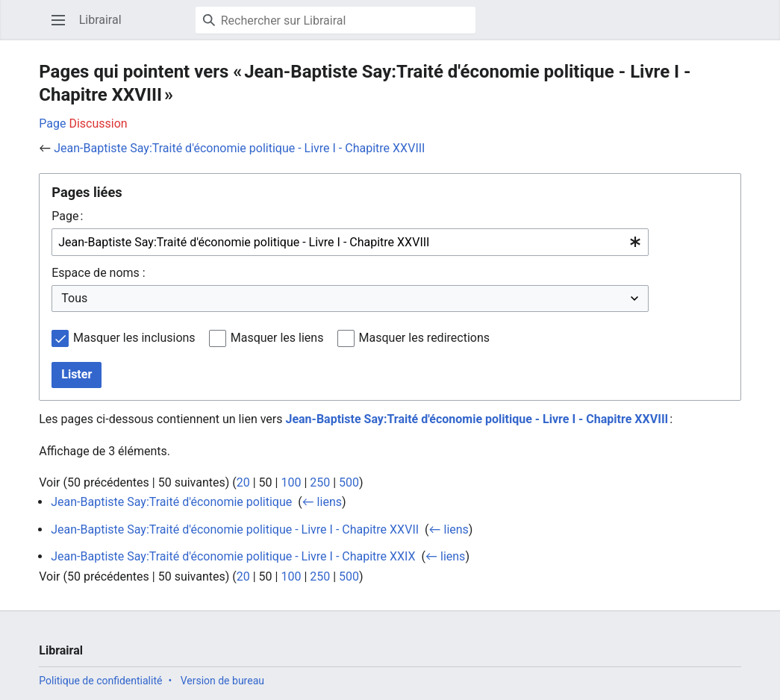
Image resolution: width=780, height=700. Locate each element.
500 (349, 482)
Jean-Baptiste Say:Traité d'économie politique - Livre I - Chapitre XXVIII (239, 148)
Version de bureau (222, 681)
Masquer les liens (277, 338)
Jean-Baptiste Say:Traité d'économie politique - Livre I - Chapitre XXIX (233, 556)
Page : (67, 216)
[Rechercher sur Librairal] (336, 20)
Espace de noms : (98, 273)
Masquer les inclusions (134, 338)
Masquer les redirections (424, 338)
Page (52, 124)
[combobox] (350, 242)
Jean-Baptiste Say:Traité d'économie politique (171, 502)
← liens (322, 502)
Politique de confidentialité (100, 681)
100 (291, 482)
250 (320, 482)
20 (243, 482)
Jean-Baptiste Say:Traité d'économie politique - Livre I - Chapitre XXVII (235, 529)
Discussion (98, 124)
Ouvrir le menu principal (63, 27)
